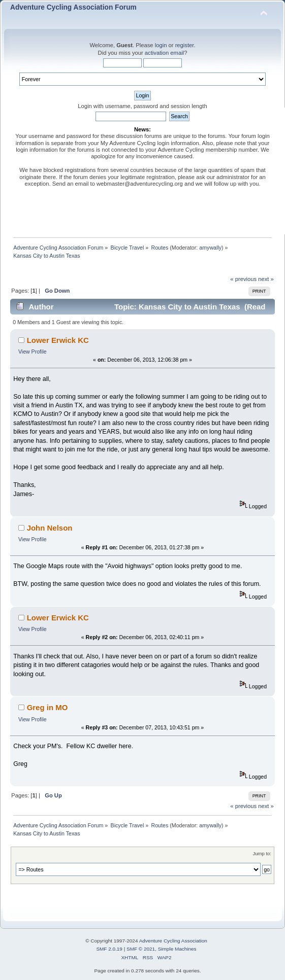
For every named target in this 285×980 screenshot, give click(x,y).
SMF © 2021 (141, 949)
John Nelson (50, 528)
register (185, 45)
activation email (164, 53)
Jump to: (262, 853)
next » (266, 279)
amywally (210, 248)
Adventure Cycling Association (173, 941)
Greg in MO (47, 707)
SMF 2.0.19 (109, 949)
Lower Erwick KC (58, 340)
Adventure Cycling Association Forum (73, 7)
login (161, 45)
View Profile (33, 352)
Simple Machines (177, 949)
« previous (243, 279)
